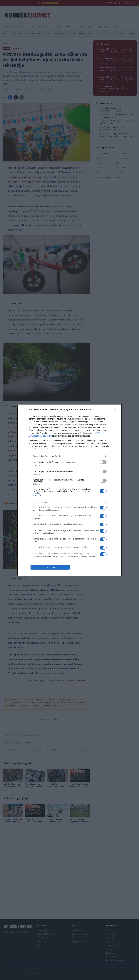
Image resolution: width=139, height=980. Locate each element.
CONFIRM (50, 567)
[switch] (103, 462)
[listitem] (70, 456)
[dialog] (70, 490)
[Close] (116, 410)
